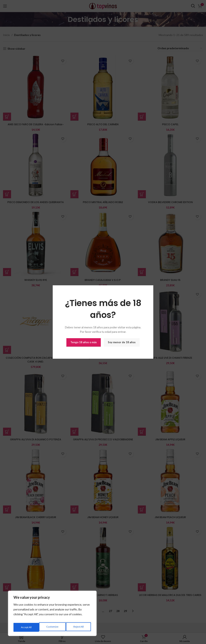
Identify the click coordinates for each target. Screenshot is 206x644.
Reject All (53, 627)
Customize (26, 627)
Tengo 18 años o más (84, 342)
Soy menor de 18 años (122, 342)
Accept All (79, 627)
